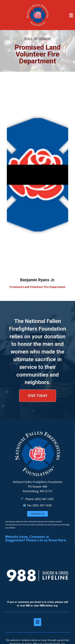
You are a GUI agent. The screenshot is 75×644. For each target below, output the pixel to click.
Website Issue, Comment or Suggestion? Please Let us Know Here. (36, 538)
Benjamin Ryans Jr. (38, 280)
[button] (64, 16)
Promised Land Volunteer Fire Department (38, 287)
